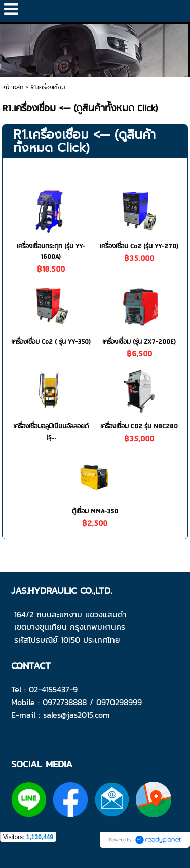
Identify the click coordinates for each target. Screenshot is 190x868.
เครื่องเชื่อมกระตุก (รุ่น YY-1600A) (51, 252)
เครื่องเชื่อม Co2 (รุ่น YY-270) (139, 246)
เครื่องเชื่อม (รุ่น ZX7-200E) (139, 342)
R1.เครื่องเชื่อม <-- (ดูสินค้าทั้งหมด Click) (84, 141)
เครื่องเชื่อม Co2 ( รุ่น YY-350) (51, 342)
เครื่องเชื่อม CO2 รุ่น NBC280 (139, 427)
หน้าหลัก (13, 88)
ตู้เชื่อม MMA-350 (95, 511)
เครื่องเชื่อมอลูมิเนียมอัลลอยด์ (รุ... (51, 432)
